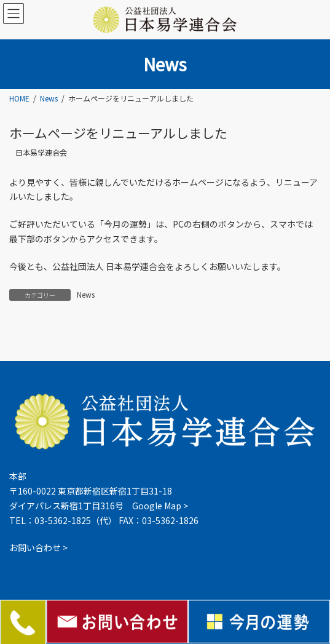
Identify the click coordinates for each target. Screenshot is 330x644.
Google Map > (160, 506)
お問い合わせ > (38, 548)
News (86, 294)
